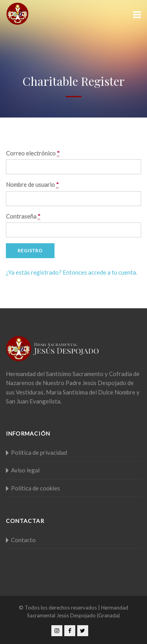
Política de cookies (35, 488)
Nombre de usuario (32, 185)
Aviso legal (25, 470)
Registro (30, 251)
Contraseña (23, 216)
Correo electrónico (33, 153)
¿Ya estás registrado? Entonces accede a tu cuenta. (72, 272)
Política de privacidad (39, 452)
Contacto (23, 540)
